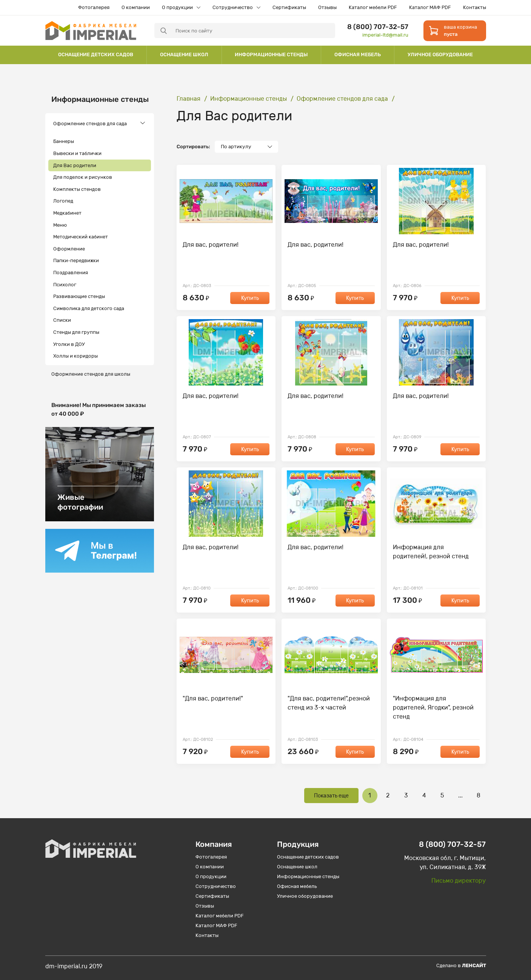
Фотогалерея (94, 7)
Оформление (69, 249)
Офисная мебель (358, 55)
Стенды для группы (76, 332)
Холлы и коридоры (75, 356)
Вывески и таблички (77, 153)
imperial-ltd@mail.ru (385, 35)
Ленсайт (474, 965)
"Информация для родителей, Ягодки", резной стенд (433, 707)
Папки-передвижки (76, 260)
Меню (60, 225)
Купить (250, 298)
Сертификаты (289, 7)
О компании (136, 7)
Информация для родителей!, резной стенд (431, 552)
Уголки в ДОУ (69, 344)
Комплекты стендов (77, 189)
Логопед (63, 201)
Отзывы (327, 7)
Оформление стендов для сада (90, 124)
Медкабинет (67, 213)
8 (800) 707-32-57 (378, 27)
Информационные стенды (271, 55)
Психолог (65, 285)
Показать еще (331, 796)
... (460, 795)
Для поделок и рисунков (83, 177)
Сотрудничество (233, 7)
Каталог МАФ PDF (430, 7)
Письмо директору (459, 881)
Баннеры (64, 141)
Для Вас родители (75, 165)
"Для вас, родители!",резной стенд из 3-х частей (329, 703)
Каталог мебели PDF (373, 7)
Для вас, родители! (211, 245)
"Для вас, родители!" (213, 698)
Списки (62, 320)
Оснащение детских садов (96, 55)
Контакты (475, 7)
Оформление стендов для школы (91, 374)
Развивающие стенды (79, 296)
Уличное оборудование (440, 55)
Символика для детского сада (89, 308)
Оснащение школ (184, 55)
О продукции (177, 7)
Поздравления (71, 273)
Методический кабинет (81, 237)
